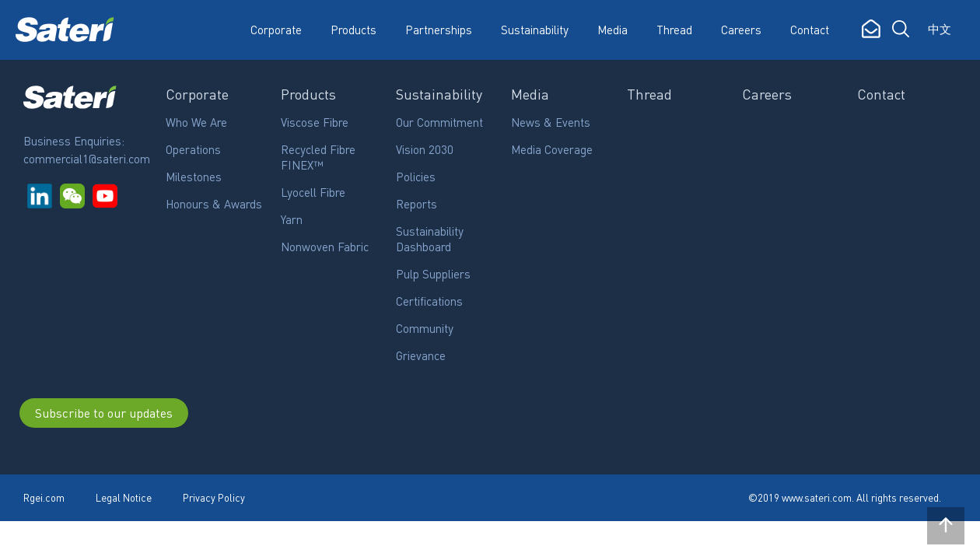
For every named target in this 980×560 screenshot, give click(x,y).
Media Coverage (552, 149)
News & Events (551, 122)
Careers (741, 30)
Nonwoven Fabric (325, 247)
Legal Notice (124, 497)
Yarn (292, 219)
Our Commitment (439, 122)
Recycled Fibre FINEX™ (318, 157)
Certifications (429, 301)
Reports (416, 204)
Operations (193, 149)
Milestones (194, 177)
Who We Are (196, 122)
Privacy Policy (214, 497)
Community (425, 328)
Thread (674, 30)
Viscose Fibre (315, 122)
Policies (416, 177)
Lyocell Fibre (313, 192)
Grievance (421, 355)
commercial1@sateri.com (87, 159)
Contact (810, 30)
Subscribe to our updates (104, 413)
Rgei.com (44, 497)
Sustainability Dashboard (430, 239)
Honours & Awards (214, 204)
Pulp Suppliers (433, 274)
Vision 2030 (425, 149)
